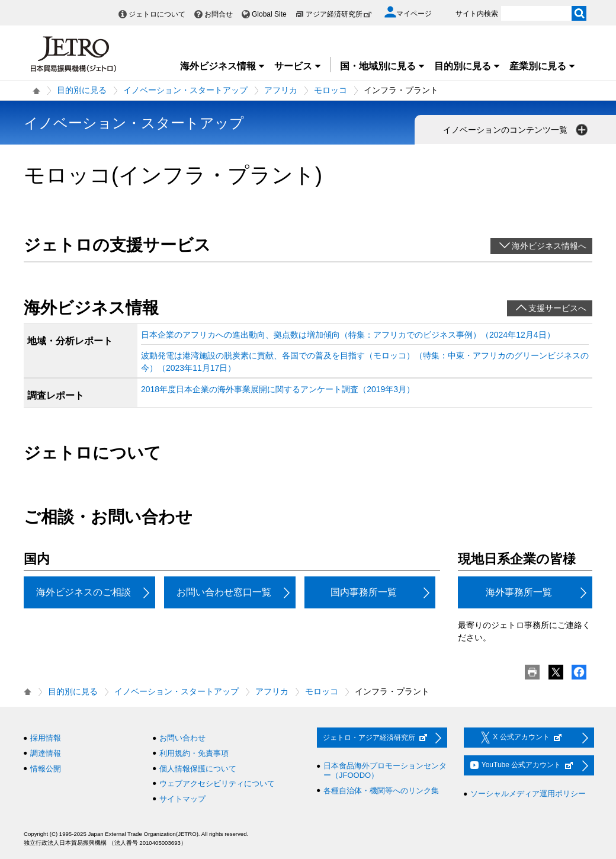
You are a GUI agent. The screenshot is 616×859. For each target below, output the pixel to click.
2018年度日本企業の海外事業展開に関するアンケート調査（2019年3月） (278, 389)
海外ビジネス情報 (223, 66)
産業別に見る (543, 66)
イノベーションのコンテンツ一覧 (516, 130)
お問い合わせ (182, 738)
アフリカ (281, 90)
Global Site (269, 14)
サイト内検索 (477, 14)
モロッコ (331, 90)
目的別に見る (467, 66)
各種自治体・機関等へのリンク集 (381, 791)
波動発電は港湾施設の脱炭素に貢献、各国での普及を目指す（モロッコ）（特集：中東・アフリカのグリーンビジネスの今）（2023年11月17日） (365, 362)
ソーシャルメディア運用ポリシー (528, 794)
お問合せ (219, 14)
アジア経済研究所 (339, 14)
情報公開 (46, 769)
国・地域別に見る (383, 66)
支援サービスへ (557, 308)
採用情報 (46, 738)
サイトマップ (182, 799)
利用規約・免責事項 (194, 753)
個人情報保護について (198, 769)
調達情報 (46, 753)
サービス (298, 66)
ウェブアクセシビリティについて (217, 783)
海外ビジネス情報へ (549, 246)
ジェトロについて (157, 14)
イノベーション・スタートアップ (185, 90)
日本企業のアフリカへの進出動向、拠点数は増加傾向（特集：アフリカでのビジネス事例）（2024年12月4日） (348, 335)
